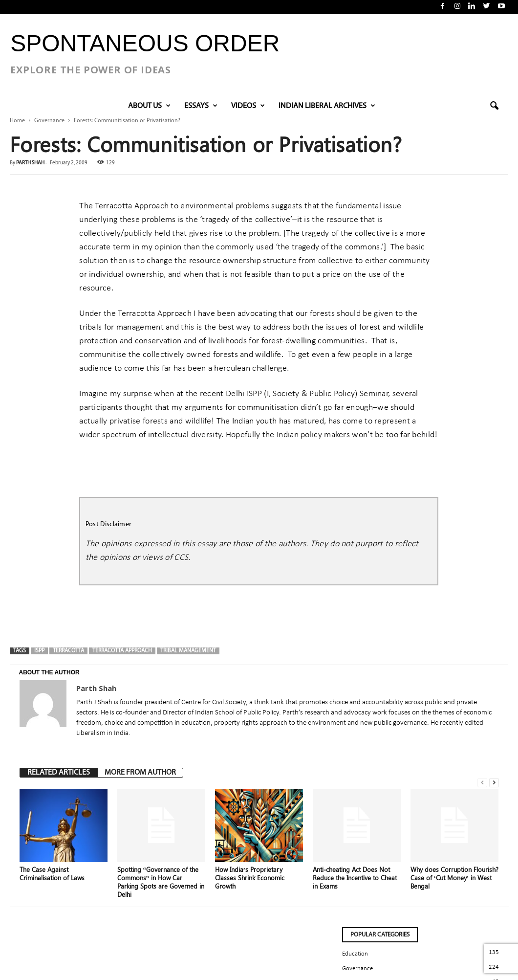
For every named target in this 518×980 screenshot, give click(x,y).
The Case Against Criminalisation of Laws (52, 873)
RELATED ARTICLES (59, 773)
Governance (49, 121)
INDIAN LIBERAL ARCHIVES (327, 106)
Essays (201, 106)
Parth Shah (30, 163)
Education (355, 954)
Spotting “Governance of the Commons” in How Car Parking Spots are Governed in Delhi (161, 882)
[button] (494, 106)
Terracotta (68, 651)
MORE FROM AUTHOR (140, 773)
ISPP (39, 651)
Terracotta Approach (122, 651)
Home (17, 121)
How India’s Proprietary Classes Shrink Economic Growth (250, 878)
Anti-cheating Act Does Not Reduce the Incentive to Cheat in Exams (355, 878)
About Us (149, 106)
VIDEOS (248, 106)
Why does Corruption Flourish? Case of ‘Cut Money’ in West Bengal (454, 878)
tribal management (188, 651)
